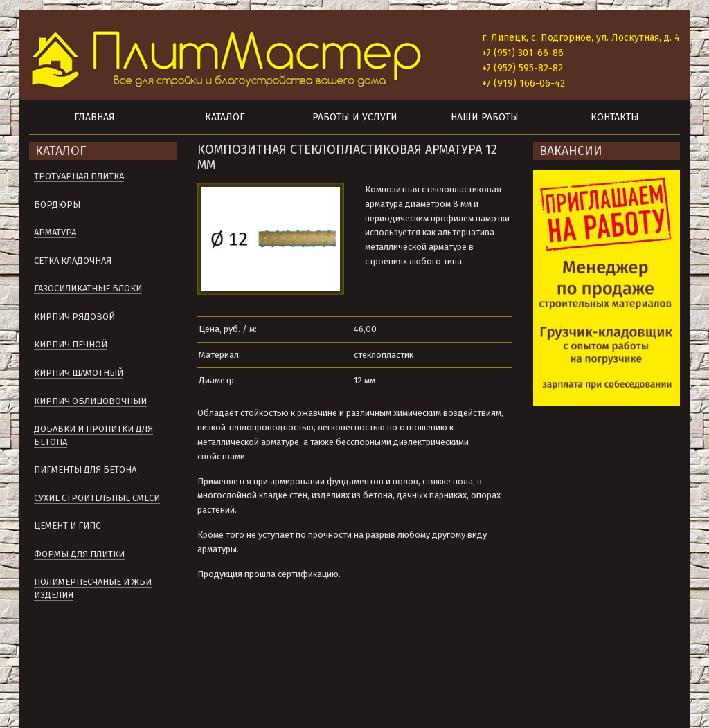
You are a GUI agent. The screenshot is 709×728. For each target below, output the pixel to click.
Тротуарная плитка (79, 176)
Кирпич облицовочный (90, 401)
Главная (95, 117)
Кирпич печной (71, 344)
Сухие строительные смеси (97, 498)
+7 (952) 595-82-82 (522, 68)
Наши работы (485, 117)
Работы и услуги (355, 117)
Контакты (615, 117)
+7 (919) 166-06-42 (523, 83)
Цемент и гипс (67, 526)
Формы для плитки (79, 554)
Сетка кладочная (73, 261)
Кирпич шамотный (79, 373)
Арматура (55, 232)
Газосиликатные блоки (88, 288)
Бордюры (57, 204)
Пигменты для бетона (85, 470)
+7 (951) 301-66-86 (523, 53)
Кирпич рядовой (74, 317)
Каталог (225, 117)
